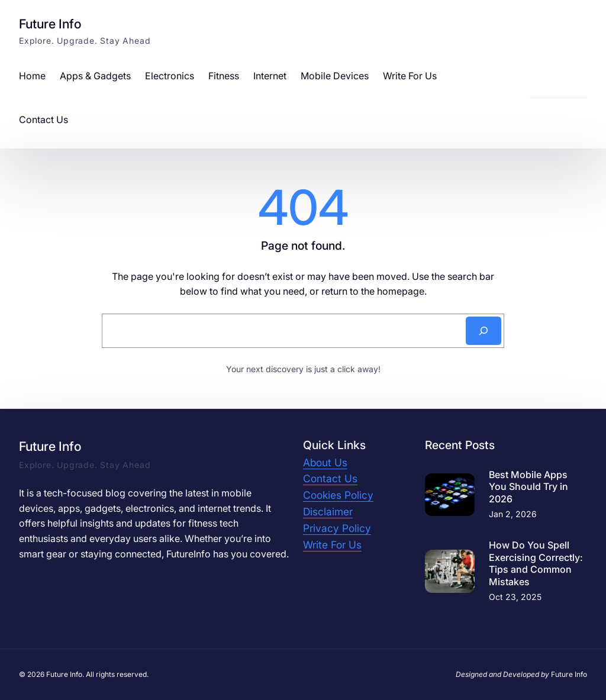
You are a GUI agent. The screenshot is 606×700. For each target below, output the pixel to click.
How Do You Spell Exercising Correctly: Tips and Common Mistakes (536, 563)
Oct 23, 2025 (515, 597)
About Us (325, 462)
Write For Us (332, 545)
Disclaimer (328, 512)
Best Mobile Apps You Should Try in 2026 (528, 487)
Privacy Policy (337, 528)
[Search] (483, 331)
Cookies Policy (338, 495)
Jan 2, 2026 (513, 514)
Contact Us (330, 478)
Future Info (50, 24)
